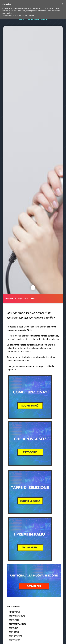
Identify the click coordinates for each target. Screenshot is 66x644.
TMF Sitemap (15, 640)
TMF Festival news (17, 624)
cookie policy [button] (7, 13)
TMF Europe (14, 620)
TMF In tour (14, 632)
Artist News (14, 612)
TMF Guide (13, 628)
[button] (63, 4)
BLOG (22, 20)
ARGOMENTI (14, 607)
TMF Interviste (16, 636)
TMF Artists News (17, 616)
